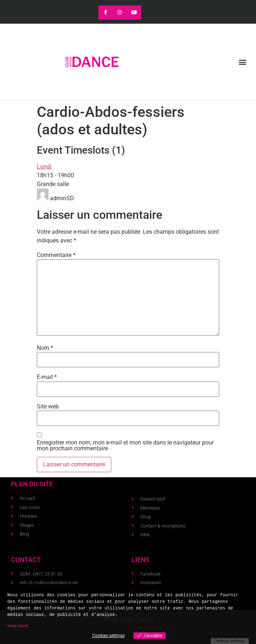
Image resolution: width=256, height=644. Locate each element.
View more (18, 626)
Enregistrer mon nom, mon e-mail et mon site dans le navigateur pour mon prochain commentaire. (125, 446)
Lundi (44, 167)
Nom (45, 348)
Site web (48, 407)
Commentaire (56, 255)
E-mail (47, 377)
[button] (243, 62)
